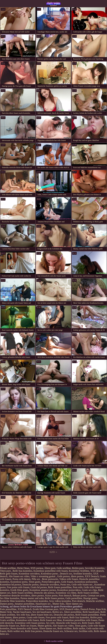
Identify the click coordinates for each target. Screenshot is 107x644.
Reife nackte (79, 628)
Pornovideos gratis (51, 582)
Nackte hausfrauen (22, 612)
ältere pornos (77, 576)
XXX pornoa (37, 568)
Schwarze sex (71, 631)
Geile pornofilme (74, 598)
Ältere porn (50, 568)
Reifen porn (78, 568)
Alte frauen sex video (19, 576)
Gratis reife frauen (36, 617)
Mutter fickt (58, 604)
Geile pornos (63, 576)
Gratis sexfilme (7, 620)
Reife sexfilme (65, 628)
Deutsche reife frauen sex (68, 623)
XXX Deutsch (92, 576)
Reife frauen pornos (55, 598)
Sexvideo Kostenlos (95, 568)
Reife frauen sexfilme (22, 593)
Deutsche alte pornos (44, 593)
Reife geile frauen (9, 574)
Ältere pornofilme (73, 612)
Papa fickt (101, 609)
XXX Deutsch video (69, 609)
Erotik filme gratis (19, 590)
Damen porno (7, 604)
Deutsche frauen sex (53, 631)
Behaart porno (80, 596)
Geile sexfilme (64, 568)
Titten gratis (35, 582)
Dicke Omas (23, 568)
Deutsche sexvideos (50, 585)
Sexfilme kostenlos (83, 574)
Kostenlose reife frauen (27, 620)
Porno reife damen (21, 579)
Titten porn (6, 571)
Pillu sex (36, 579)
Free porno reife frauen (18, 587)
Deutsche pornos (31, 585)
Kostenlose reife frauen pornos (30, 623)
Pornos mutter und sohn (32, 598)
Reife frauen (88, 623)
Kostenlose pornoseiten (86, 582)
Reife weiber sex (16, 631)
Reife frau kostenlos (22, 571)
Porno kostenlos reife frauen (24, 628)
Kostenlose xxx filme (66, 593)
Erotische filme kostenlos (12, 601)
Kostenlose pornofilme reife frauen (51, 571)
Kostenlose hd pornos (11, 585)
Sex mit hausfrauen (42, 612)
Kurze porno (51, 596)
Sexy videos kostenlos (60, 601)
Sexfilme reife (86, 631)
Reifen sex (58, 612)
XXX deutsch (97, 571)
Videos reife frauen (69, 579)
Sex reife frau (23, 615)
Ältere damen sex (74, 604)
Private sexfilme (8, 568)
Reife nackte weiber (53, 4)
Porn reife (78, 587)
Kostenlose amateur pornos (43, 590)
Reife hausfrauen (91, 612)
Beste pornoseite (50, 579)
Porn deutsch (65, 596)
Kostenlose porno (50, 574)
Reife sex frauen (28, 626)
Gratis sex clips (89, 590)
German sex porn (96, 596)
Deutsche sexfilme (95, 601)
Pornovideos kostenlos (37, 601)
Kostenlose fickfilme (79, 571)
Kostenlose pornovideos (69, 590)
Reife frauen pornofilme (60, 587)
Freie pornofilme (8, 609)
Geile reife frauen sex (82, 585)
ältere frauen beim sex (42, 615)
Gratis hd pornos (39, 587)
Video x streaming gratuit (43, 576)
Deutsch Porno (88, 609)
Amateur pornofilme (24, 604)
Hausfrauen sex (43, 604)
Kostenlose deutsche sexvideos (15, 596)
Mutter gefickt (45, 626)
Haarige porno (90, 598)
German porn (52, 609)
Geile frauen (67, 582)
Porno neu (65, 585)
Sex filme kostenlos (10, 598)
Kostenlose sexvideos (29, 574)
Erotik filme (39, 609)
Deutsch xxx (66, 574)
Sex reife (50, 623)
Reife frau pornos (33, 631)
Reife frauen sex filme (51, 620)
